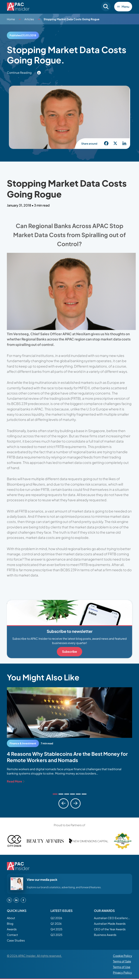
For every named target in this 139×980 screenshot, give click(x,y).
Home (11, 19)
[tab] (55, 794)
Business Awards (106, 935)
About (11, 918)
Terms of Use (122, 968)
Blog (10, 924)
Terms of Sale (122, 962)
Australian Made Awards (110, 924)
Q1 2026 (56, 924)
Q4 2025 (57, 929)
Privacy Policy (122, 974)
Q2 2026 (57, 918)
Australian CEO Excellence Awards (112, 918)
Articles (29, 19)
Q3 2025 (57, 935)
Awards (12, 929)
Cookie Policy (123, 957)
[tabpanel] (69, 735)
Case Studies (16, 941)
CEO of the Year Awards (110, 929)
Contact (13, 935)
